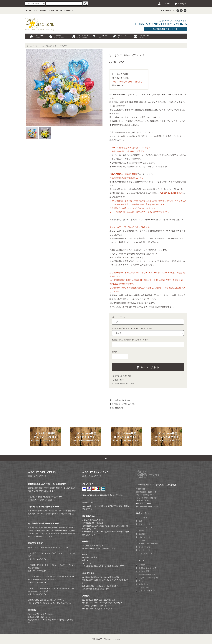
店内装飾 (142, 540)
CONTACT (167, 11)
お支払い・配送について (148, 568)
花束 (141, 521)
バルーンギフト (145, 537)
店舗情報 (61, 36)
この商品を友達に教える (119, 400)
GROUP (53, 11)
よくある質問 (103, 36)
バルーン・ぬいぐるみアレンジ (46, 46)
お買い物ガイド (82, 36)
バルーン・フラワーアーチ (148, 544)
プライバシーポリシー (147, 591)
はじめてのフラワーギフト (149, 578)
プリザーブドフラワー (147, 527)
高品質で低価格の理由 (147, 574)
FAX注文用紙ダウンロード (165, 29)
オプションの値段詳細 (121, 376)
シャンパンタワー (145, 547)
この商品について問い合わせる (122, 404)
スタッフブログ (123, 36)
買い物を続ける (116, 408)
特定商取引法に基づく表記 (123, 384)
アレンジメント (145, 524)
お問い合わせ (144, 36)
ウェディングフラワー (147, 553)
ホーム (29, 46)
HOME (28, 11)
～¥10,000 (63, 46)
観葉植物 (142, 534)
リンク (141, 581)
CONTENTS (66, 11)
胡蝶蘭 (141, 531)
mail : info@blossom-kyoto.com (148, 507)
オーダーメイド (145, 550)
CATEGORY (40, 11)
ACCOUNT (164, 4)
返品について (118, 380)
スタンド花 (143, 518)
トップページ (39, 36)
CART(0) (180, 4)
